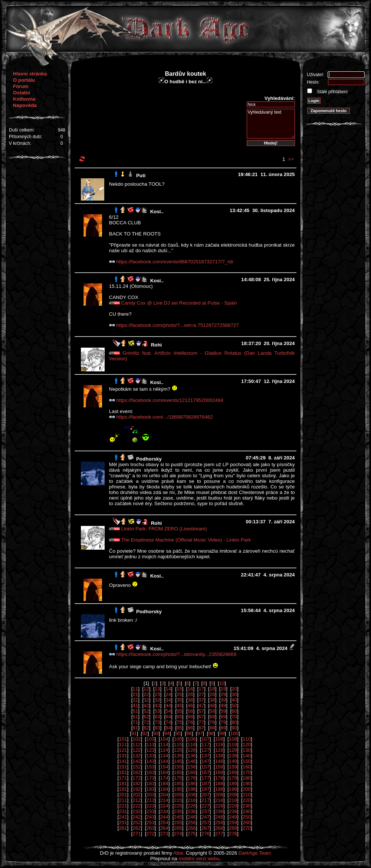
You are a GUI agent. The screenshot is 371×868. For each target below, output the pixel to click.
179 (233, 778)
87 (201, 728)
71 (135, 722)
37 (201, 700)
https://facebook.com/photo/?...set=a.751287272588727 (178, 325)
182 (137, 784)
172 (137, 778)
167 (206, 772)
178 (219, 778)
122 (137, 750)
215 (178, 800)
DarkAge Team (255, 853)
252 (137, 823)
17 (201, 689)
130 (247, 750)
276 (206, 834)
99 (222, 733)
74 (168, 722)
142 (137, 761)
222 (137, 806)
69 (223, 717)
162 (137, 772)
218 (219, 800)
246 (192, 817)
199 (233, 789)
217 (206, 800)
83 (157, 728)
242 (137, 817)
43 (157, 706)
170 (247, 772)
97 (200, 733)
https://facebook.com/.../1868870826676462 (165, 417)
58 (212, 711)
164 (164, 772)
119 (233, 745)
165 (178, 772)
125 (178, 750)
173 (150, 778)
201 (123, 795)
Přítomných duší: (26, 137)
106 (192, 739)
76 (191, 722)
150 (247, 761)
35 (179, 700)
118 (219, 745)
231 (123, 811)
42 (146, 706)
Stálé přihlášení (332, 92)
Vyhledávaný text (271, 124)
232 (137, 811)
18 (212, 689)
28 (212, 694)
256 (192, 823)
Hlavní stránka (30, 74)
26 (191, 694)
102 (137, 739)
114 (164, 745)
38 (212, 700)
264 (164, 828)
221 (123, 806)
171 (123, 778)
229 (233, 806)
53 (157, 711)
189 (233, 784)
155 (178, 767)
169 (233, 772)
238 (219, 811)
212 (137, 800)
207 (206, 795)
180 (247, 778)
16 (191, 689)
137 (206, 756)
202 (137, 795)
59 (223, 711)
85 (179, 728)
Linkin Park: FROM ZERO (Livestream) (164, 529)
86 (191, 728)
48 (212, 706)
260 (247, 823)
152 (137, 767)
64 (168, 717)
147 (206, 761)
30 (234, 694)
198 (219, 789)
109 (233, 739)
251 (123, 823)
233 (150, 811)
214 (164, 800)
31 (135, 700)
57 (201, 711)
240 (247, 811)
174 (164, 778)
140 (247, 756)
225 (178, 806)
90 (234, 728)
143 (150, 761)
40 (234, 700)
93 (156, 733)
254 (164, 823)
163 (150, 772)
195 (178, 789)
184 (164, 784)
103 (150, 739)
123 (150, 750)
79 (223, 722)
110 (247, 739)
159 (233, 767)
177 (206, 778)
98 (211, 733)
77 (201, 722)
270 (247, 828)
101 (123, 739)
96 (189, 733)
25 (179, 694)
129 (233, 750)
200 (247, 789)
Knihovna (24, 99)
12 (146, 689)
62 (146, 717)
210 (247, 795)
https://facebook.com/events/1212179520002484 (170, 400)
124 (164, 750)
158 (219, 767)
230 (247, 806)
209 (233, 795)
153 (150, 767)
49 (223, 706)
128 (219, 750)
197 (206, 789)
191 (123, 789)
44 (168, 706)
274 (178, 834)
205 (178, 795)
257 (206, 823)
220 (247, 800)
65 (179, 717)
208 (219, 795)
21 (135, 694)
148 (219, 761)
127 (206, 750)
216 (192, 800)
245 (178, 817)
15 (179, 689)
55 (179, 711)
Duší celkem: (22, 130)
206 (192, 795)
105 (178, 739)
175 (178, 778)
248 (219, 817)
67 (201, 717)
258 (219, 823)
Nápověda (25, 105)
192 (137, 789)
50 (234, 706)
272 (150, 834)
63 (157, 717)
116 (192, 745)
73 (157, 722)
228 (219, 806)
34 (168, 700)
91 (134, 733)
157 (206, 767)
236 (192, 811)
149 (233, 761)
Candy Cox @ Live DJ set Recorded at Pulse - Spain (179, 303)
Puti (141, 175)
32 (146, 700)
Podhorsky (149, 459)
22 (146, 694)
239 (233, 811)
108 (219, 739)
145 (178, 761)
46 (191, 706)
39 (223, 700)
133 (150, 756)
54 (168, 711)
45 (179, 706)
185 (178, 784)
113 (150, 745)
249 (233, 817)
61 (135, 717)
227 (206, 806)
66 (191, 717)
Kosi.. (157, 212)
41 (135, 706)
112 (137, 745)
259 (233, 823)
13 (157, 689)
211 (123, 800)
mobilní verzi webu (199, 859)
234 (164, 811)
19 (223, 689)
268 (219, 828)
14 (168, 689)
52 (146, 711)
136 (192, 756)
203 (150, 795)
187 (206, 784)
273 (164, 834)
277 (219, 834)
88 (212, 728)
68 (212, 717)
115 (178, 745)
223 (150, 806)
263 (150, 828)
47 (201, 706)
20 (234, 689)
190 (247, 784)
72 (146, 722)
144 (164, 761)
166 (192, 772)
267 (206, 828)
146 (192, 761)
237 (206, 811)
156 (192, 767)
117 (206, 745)
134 (164, 756)
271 (137, 834)
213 (150, 800)
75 (179, 722)
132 (137, 756)
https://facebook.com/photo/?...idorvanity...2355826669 (177, 654)
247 (206, 817)
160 (247, 767)
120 (247, 745)
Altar (178, 853)
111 (123, 745)
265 (178, 828)
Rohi (157, 345)
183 (150, 784)
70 (234, 717)
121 (123, 750)
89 (223, 728)
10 (222, 683)
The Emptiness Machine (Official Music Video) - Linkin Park (186, 540)
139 (233, 756)
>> (291, 159)
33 (157, 700)
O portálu (24, 80)
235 (178, 811)
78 (212, 722)
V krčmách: (20, 143)
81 (135, 728)
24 (168, 694)
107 (206, 739)
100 (234, 733)
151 (123, 767)
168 (219, 772)
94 (167, 733)
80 (234, 722)
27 (201, 694)
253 (150, 823)
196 (192, 789)
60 (234, 711)
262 (137, 828)
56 (191, 711)
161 (123, 772)
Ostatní (22, 93)
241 (123, 817)
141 (123, 761)
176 (192, 778)
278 (233, 834)
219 (233, 800)
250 (247, 817)
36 (191, 700)
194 (164, 789)
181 (123, 784)
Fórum (21, 86)
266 (192, 828)
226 (192, 806)
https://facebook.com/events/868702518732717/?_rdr (175, 262)
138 (219, 756)
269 (233, 828)
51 (135, 711)
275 (192, 834)
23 (157, 694)
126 (192, 750)
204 (164, 795)
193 (150, 789)
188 (219, 784)
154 (164, 767)
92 (145, 733)
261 (123, 828)
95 (178, 733)
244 (164, 817)
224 (164, 806)
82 (146, 728)
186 (192, 784)
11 (135, 689)
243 (150, 817)
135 (178, 756)
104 (164, 739)
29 (223, 694)
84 (168, 728)
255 (178, 823)
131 (123, 756)
